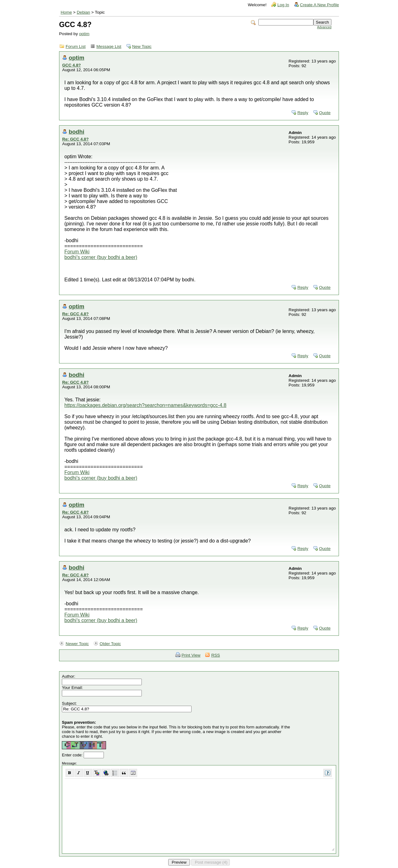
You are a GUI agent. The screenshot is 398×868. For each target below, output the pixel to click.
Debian (83, 12)
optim (84, 34)
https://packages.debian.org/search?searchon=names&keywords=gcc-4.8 (145, 405)
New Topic (142, 46)
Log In (283, 5)
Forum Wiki (77, 252)
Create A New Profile (319, 5)
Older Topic (110, 644)
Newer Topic (77, 644)
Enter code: (73, 755)
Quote (325, 113)
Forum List (76, 46)
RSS (215, 655)
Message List (109, 46)
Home (66, 12)
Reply (303, 113)
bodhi (76, 132)
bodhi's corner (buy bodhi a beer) (101, 257)
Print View (191, 655)
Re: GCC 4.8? (75, 139)
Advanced (324, 27)
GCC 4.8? (72, 65)
